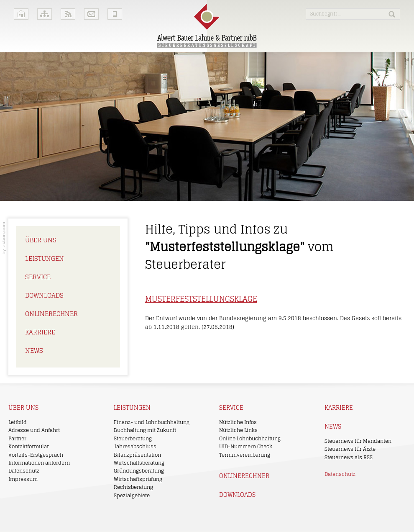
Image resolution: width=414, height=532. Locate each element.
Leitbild (18, 422)
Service (38, 277)
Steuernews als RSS (349, 457)
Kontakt (91, 14)
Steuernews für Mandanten (358, 441)
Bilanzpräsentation (137, 455)
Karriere (40, 332)
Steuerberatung (133, 438)
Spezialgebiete (132, 495)
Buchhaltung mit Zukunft (145, 430)
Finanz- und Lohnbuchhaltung (152, 422)
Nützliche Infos (238, 422)
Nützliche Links (238, 430)
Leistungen (45, 258)
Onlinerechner (51, 314)
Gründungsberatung (139, 471)
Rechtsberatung (133, 487)
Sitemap (45, 14)
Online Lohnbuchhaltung (250, 438)
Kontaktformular (29, 446)
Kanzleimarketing (4, 238)
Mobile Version (115, 14)
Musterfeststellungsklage (201, 299)
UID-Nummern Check (246, 446)
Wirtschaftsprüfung (138, 479)
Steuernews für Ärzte (350, 449)
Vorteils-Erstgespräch (36, 455)
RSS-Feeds (68, 14)
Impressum (23, 479)
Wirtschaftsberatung (139, 463)
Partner (17, 438)
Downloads (44, 295)
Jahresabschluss (135, 446)
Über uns (41, 240)
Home (21, 14)
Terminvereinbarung (245, 455)
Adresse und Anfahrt (34, 430)
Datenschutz (24, 471)
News (34, 351)
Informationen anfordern (39, 463)
